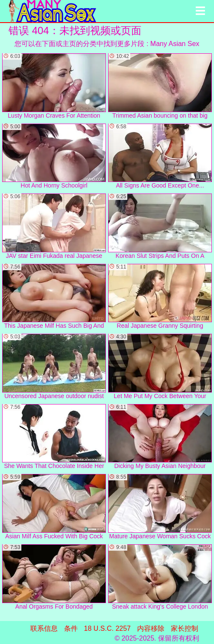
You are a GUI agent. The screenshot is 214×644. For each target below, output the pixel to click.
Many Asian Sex (175, 44)
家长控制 (185, 628)
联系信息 (44, 628)
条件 (71, 628)
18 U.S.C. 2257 (107, 628)
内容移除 (151, 628)
